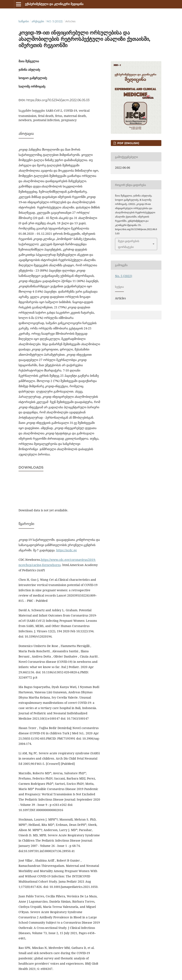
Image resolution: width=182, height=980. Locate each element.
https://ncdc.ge (67, 550)
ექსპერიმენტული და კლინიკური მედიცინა (54, 4)
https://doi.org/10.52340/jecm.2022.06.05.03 (58, 100)
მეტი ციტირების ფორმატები (129, 244)
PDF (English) (128, 143)
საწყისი (24, 21)
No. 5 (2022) (55, 21)
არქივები (38, 21)
